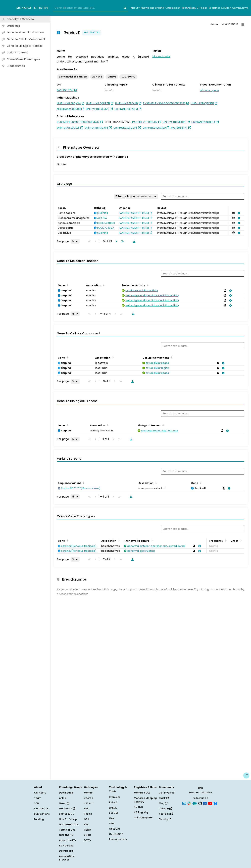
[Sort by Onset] (240, 540)
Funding (39, 819)
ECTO (87, 840)
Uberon (88, 798)
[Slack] (189, 803)
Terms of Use (67, 830)
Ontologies (173, 8)
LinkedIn (165, 809)
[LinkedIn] (205, 803)
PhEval (113, 802)
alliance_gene (210, 90)
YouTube (166, 814)
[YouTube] (210, 803)
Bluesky (165, 819)
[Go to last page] (122, 241)
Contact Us (41, 809)
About (135, 8)
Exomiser (115, 797)
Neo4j (64, 803)
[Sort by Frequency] (225, 540)
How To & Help (68, 819)
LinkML (113, 808)
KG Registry (141, 812)
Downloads (66, 793)
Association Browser (66, 858)
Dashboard (66, 851)
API (62, 798)
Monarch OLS (142, 793)
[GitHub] (200, 803)
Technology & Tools (194, 8)
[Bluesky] (215, 803)
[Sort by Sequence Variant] (83, 483)
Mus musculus (161, 56)
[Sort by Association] (103, 285)
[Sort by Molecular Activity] (147, 285)
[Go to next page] (116, 241)
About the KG (67, 840)
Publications (42, 814)
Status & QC (67, 814)
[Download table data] (133, 241)
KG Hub (138, 807)
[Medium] (195, 803)
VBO (87, 824)
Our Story (40, 793)
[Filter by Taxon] (136, 196)
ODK (112, 823)
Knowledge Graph (152, 8)
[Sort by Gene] (67, 285)
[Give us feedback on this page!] (246, 775)
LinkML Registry (143, 818)
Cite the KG (66, 835)
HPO (87, 809)
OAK (112, 818)
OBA (87, 819)
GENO (87, 830)
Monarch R (67, 809)
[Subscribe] (184, 803)
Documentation (69, 824)
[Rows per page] (75, 241)
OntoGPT (115, 829)
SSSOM (113, 813)
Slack (164, 798)
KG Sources (66, 846)
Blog (163, 803)
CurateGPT (116, 834)
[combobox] (91, 8)
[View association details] (238, 213)
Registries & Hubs (220, 8)
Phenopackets (118, 839)
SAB (36, 803)
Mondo (88, 793)
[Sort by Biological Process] (163, 425)
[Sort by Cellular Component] (171, 357)
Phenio (88, 814)
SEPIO (87, 835)
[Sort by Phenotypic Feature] (151, 540)
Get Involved (167, 793)
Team (38, 798)
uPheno (89, 803)
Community (240, 8)
